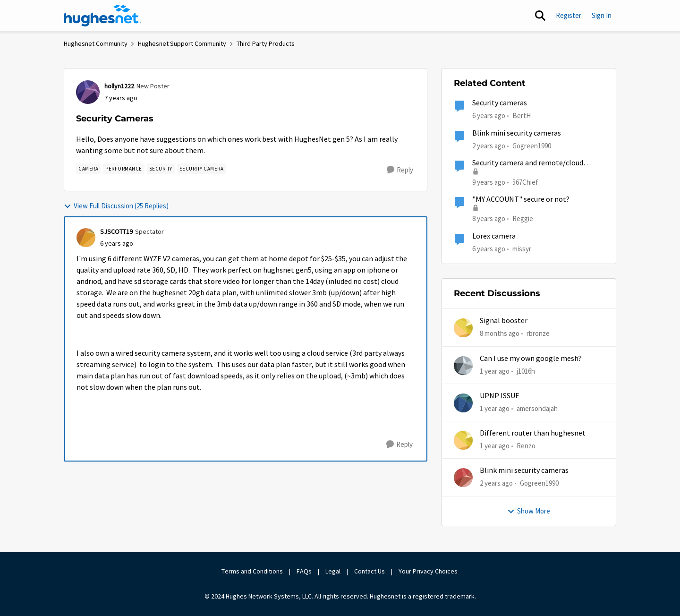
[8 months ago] (500, 334)
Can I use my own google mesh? (531, 359)
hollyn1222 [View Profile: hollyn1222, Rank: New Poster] (119, 86)
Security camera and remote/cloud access (528, 163)
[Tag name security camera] (202, 169)
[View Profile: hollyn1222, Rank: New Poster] (88, 92)
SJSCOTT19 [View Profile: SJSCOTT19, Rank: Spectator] (116, 231)
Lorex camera (494, 236)
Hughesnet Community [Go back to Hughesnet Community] (96, 43)
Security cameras (500, 103)
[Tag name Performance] (124, 169)
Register (569, 15)
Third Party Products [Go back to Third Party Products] (266, 43)
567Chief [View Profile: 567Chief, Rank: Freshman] (525, 182)
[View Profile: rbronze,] (463, 328)
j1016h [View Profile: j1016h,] (526, 371)
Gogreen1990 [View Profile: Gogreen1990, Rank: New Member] (532, 145)
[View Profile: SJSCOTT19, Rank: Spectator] (86, 238)
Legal (333, 571)
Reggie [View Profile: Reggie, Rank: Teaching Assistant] (523, 218)
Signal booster (504, 321)
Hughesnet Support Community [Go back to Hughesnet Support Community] (182, 43)
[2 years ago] (496, 483)
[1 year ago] (495, 371)
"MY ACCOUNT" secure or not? (521, 199)
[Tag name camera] (88, 169)
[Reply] (400, 170)
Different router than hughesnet (533, 433)
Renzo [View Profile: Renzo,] (526, 446)
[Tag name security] (161, 169)
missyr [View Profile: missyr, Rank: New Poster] (522, 248)
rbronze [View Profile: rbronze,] (538, 333)
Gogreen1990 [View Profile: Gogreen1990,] (539, 483)
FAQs (304, 571)
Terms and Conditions (252, 571)
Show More (529, 511)
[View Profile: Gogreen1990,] (463, 478)
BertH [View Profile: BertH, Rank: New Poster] (522, 115)
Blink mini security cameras (517, 133)
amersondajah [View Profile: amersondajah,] (537, 408)
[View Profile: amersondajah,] (463, 403)
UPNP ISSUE (500, 396)
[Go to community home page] (102, 16)
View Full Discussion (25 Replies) (116, 206)
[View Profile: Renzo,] (463, 440)
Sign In (602, 15)
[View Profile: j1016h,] (463, 366)
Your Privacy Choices (429, 571)
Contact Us (370, 571)
